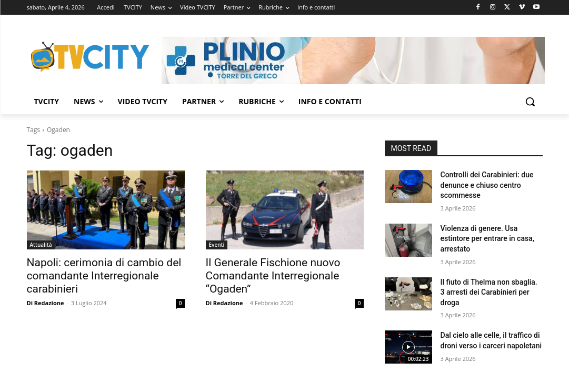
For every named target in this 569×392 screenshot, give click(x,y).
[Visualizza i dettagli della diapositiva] (353, 61)
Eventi (217, 245)
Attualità (41, 245)
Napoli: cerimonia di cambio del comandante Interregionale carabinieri (104, 276)
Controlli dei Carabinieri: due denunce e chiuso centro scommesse (487, 185)
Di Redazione (46, 303)
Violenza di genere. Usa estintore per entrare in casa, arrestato (487, 239)
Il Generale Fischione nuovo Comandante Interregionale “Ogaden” (273, 276)
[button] (530, 102)
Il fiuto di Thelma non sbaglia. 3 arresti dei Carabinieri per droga (489, 292)
